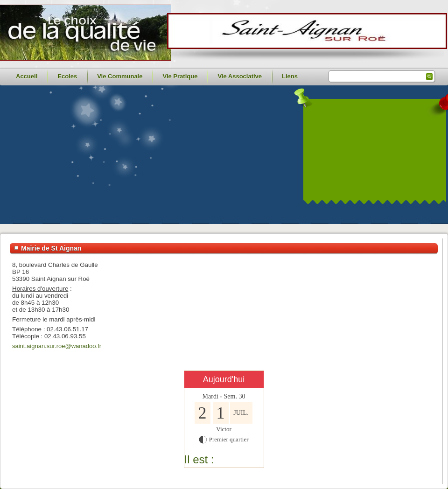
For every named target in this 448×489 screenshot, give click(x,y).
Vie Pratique (180, 76)
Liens (290, 76)
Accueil (27, 76)
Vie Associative (240, 76)
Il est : (199, 459)
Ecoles (67, 76)
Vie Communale (120, 76)
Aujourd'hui (224, 379)
